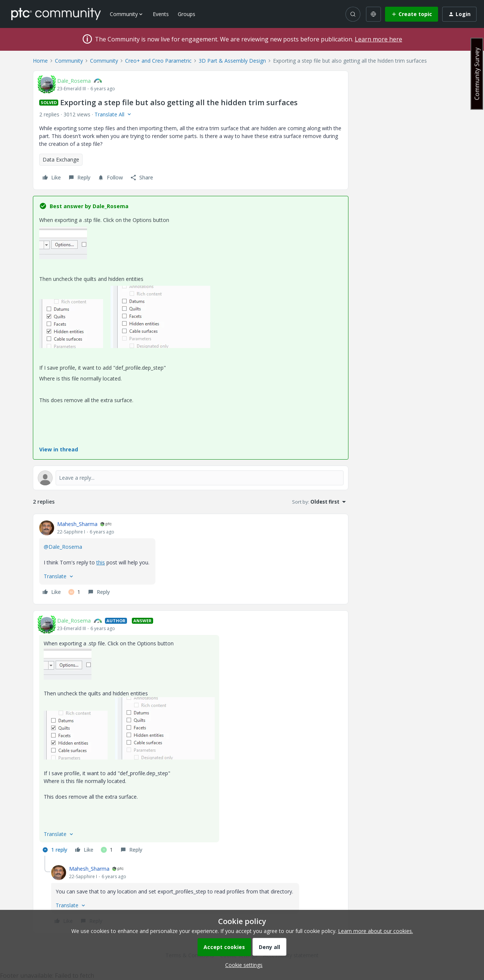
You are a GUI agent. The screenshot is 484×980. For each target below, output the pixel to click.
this (101, 562)
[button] (412, 14)
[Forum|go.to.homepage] (56, 14)
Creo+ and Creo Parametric (158, 61)
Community (69, 61)
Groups (187, 14)
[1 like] (74, 592)
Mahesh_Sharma (77, 524)
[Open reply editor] (191, 478)
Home (40, 61)
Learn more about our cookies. (376, 931)
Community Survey (477, 74)
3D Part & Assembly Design (232, 61)
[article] (191, 559)
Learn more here (378, 39)
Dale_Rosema (74, 81)
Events (161, 14)
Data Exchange (61, 159)
